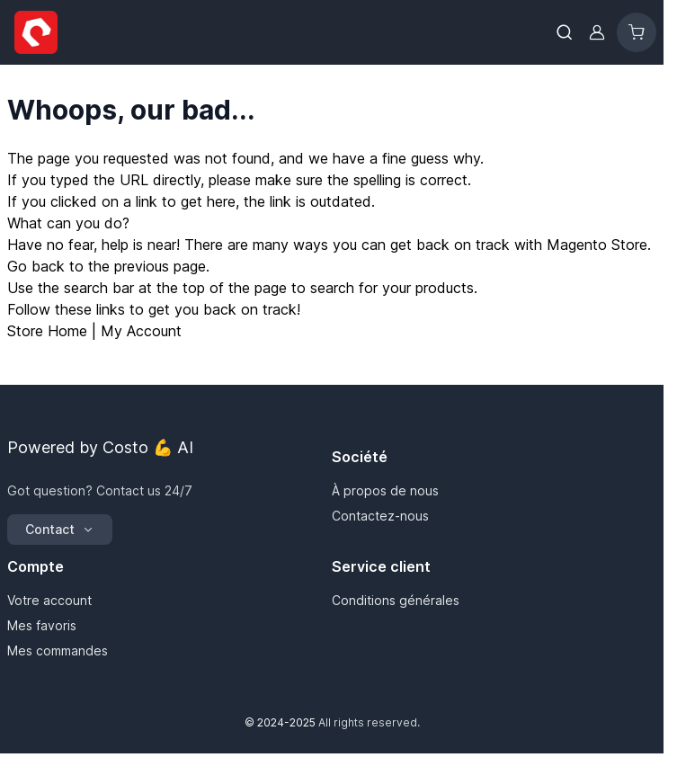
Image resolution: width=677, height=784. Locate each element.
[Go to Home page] (36, 32)
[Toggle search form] (565, 32)
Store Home (47, 331)
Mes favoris (42, 625)
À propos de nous (385, 490)
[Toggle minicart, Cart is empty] (637, 32)
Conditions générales (396, 600)
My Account (141, 331)
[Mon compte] (597, 32)
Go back (36, 266)
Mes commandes (58, 650)
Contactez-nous (380, 516)
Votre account (49, 600)
